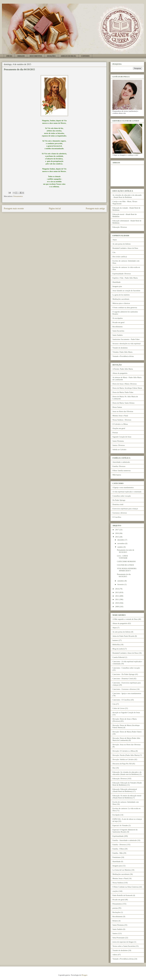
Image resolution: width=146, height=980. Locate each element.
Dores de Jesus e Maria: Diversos (125, 384)
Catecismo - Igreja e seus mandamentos (127, 693)
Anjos (115, 240)
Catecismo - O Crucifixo (121, 700)
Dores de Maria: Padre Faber (123, 392)
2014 (117, 589)
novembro (121, 543)
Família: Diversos (119, 466)
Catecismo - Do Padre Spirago (123, 674)
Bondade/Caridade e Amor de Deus (125, 248)
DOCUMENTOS (36, 56)
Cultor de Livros (118, 708)
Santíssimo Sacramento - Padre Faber (126, 339)
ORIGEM (21, 56)
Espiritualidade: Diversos (122, 274)
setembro (121, 581)
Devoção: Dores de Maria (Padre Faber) (127, 732)
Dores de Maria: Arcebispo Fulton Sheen (127, 388)
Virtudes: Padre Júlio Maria (122, 352)
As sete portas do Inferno (122, 244)
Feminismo (117, 857)
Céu (114, 252)
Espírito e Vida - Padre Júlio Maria (125, 278)
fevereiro (121, 584)
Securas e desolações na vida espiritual (127, 344)
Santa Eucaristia (118, 331)
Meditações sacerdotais (121, 299)
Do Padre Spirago (119, 500)
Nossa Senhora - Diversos (122, 420)
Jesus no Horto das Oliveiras (123, 411)
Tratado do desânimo (120, 348)
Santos (115, 933)
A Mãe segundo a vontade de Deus (125, 619)
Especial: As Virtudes (120, 825)
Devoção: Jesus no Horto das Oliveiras (127, 745)
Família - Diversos (119, 845)
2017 (117, 530)
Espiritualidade (118, 836)
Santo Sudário (118, 335)
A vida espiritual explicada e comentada (127, 492)
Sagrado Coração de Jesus (122, 437)
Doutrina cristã (118, 504)
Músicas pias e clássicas (121, 303)
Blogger (84, 975)
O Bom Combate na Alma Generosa (125, 887)
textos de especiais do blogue (123, 942)
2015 (117, 537)
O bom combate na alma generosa (125, 308)
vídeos (115, 955)
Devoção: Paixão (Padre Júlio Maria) (126, 755)
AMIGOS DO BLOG (68, 56)
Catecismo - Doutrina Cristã (123, 679)
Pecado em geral (118, 322)
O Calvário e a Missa (120, 424)
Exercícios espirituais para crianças (125, 509)
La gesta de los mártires (121, 295)
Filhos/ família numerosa (122, 471)
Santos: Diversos (119, 445)
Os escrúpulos (118, 318)
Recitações (116, 912)
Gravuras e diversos (120, 513)
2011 (117, 599)
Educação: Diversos (120, 227)
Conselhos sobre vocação (122, 496)
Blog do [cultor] (118, 649)
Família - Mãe (118, 853)
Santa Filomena (118, 441)
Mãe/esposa (117, 475)
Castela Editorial (118, 657)
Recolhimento (118, 327)
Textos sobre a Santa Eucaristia (124, 946)
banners (115, 640)
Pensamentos (18, 196)
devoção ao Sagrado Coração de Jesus (126, 713)
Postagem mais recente (14, 208)
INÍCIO (9, 56)
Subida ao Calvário (119, 449)
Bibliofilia (116, 645)
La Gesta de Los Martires (122, 870)
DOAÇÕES (51, 56)
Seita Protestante (118, 938)
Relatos (115, 921)
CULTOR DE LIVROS (125, 565)
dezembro (121, 540)
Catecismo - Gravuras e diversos (124, 689)
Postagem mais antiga (95, 208)
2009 (117, 607)
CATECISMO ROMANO (126, 561)
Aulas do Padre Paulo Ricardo (123, 636)
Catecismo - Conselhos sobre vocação (126, 668)
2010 (117, 603)
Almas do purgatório (120, 373)
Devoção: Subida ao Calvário (123, 759)
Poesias (115, 433)
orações (115, 891)
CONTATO (85, 56)
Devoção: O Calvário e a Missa (124, 751)
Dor (114, 768)
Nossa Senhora (118, 883)
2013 (117, 592)
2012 (117, 596)
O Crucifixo (117, 517)
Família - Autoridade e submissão (125, 840)
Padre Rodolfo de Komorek (122, 895)
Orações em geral (119, 428)
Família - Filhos (118, 849)
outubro (120, 547)
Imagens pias (117, 286)
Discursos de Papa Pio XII (122, 764)
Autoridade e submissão (121, 462)
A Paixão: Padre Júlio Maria (123, 369)
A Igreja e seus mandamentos (123, 487)
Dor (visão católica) (120, 257)
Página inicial (55, 208)
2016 (117, 533)
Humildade (116, 282)
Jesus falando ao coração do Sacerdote (126, 291)
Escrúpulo (116, 815)
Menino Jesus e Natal (120, 416)
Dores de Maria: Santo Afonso (123, 403)
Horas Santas (117, 407)
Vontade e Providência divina (123, 356)
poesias (115, 908)
